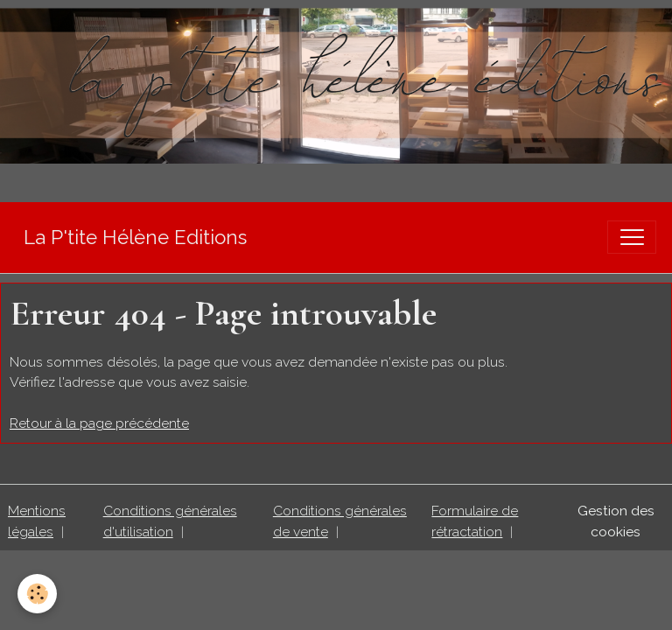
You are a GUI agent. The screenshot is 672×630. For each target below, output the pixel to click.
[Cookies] (37, 594)
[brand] (135, 238)
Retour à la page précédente (99, 423)
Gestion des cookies (616, 521)
